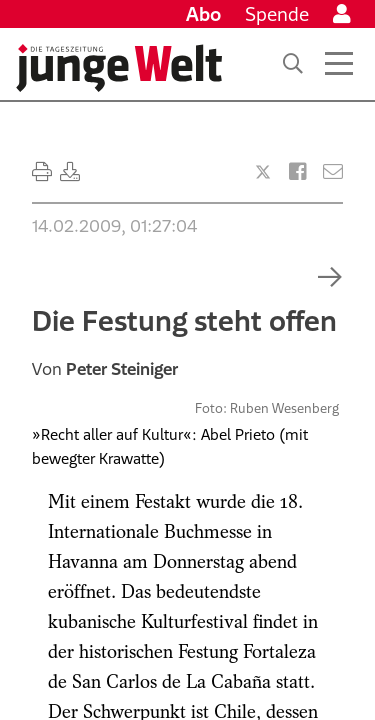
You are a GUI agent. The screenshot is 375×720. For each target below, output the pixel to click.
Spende (277, 14)
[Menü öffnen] (339, 64)
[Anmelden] (342, 14)
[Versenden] (333, 172)
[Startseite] (119, 68)
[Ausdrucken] (42, 172)
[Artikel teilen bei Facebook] (298, 172)
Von (105, 369)
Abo (203, 14)
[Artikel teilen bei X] (263, 172)
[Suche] (293, 64)
